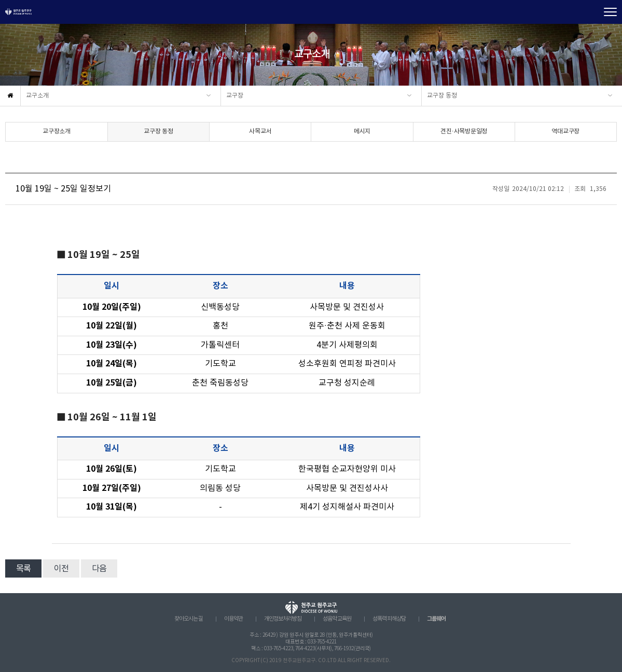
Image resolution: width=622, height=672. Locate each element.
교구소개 (37, 96)
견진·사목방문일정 (464, 132)
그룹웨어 (436, 619)
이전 (61, 569)
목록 (23, 569)
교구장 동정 (442, 96)
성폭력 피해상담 (389, 619)
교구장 (235, 96)
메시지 (362, 132)
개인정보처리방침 (283, 619)
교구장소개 (57, 132)
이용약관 (233, 619)
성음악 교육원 (337, 619)
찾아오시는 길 (189, 619)
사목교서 (260, 132)
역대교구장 (565, 132)
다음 (99, 569)
